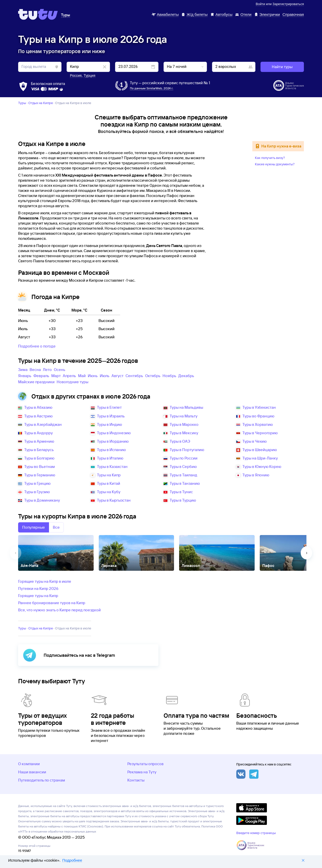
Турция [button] (90, 76)
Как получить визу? (270, 158)
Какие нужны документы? (275, 164)
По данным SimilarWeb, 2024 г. (152, 88)
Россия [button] (76, 76)
